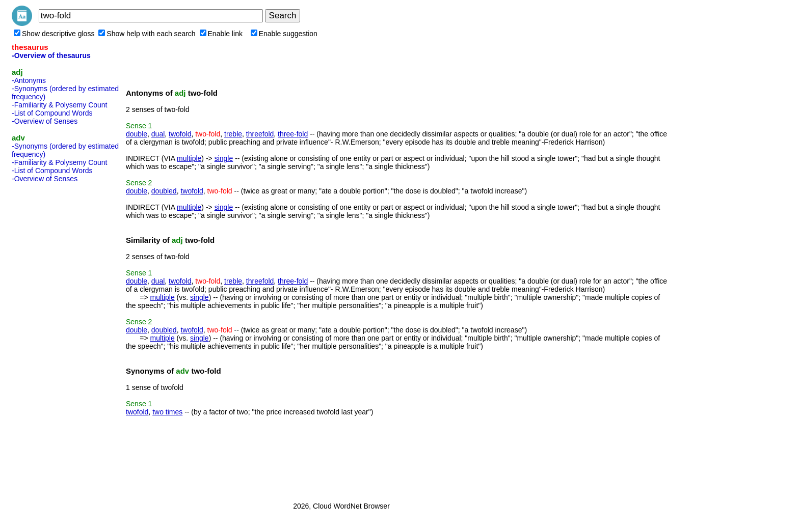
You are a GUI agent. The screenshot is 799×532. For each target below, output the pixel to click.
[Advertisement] (52, 339)
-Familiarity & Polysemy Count (60, 105)
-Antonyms (29, 80)
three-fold (293, 134)
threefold (260, 134)
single (224, 158)
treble (233, 134)
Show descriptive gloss (54, 34)
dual (158, 134)
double (137, 134)
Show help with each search (147, 34)
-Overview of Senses (45, 121)
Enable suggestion (284, 34)
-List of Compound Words (52, 113)
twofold (180, 134)
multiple (189, 158)
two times (167, 412)
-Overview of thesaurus (51, 55)
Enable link (221, 34)
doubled (164, 191)
